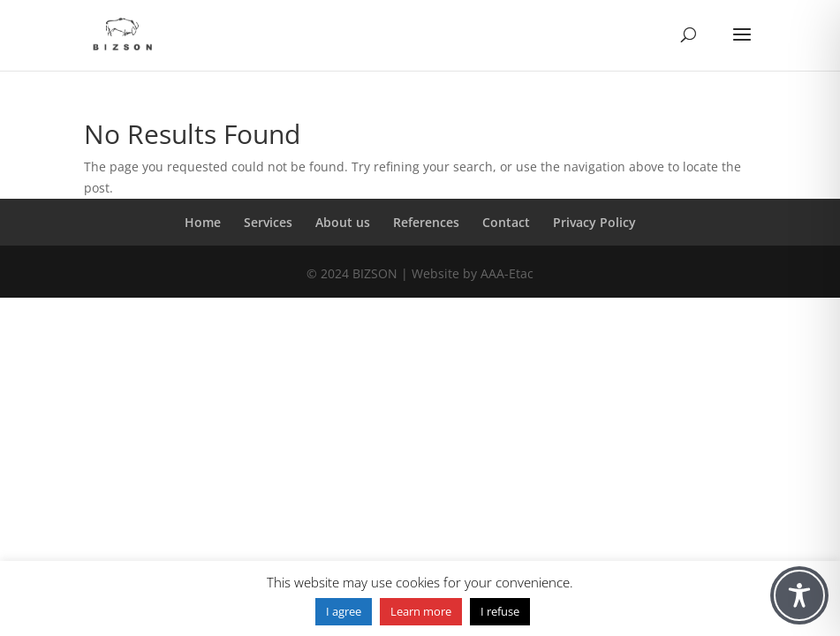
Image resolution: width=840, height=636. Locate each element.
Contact (506, 222)
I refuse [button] (500, 611)
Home (203, 222)
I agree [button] (344, 611)
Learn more (421, 611)
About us (343, 222)
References (426, 222)
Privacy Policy (594, 222)
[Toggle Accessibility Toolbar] (799, 595)
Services (268, 222)
